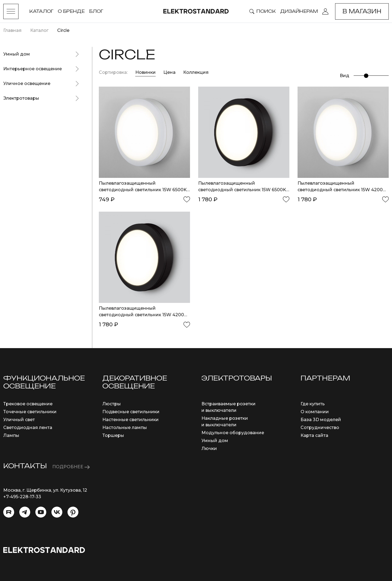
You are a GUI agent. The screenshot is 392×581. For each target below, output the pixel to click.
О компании (315, 412)
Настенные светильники (131, 420)
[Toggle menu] (11, 11)
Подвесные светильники (131, 412)
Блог (96, 11)
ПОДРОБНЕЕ (71, 467)
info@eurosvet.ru (22, 503)
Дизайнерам (299, 11)
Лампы (11, 435)
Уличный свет (19, 420)
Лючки (209, 448)
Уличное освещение (27, 83)
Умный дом (17, 54)
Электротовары (21, 98)
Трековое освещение (28, 404)
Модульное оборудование (233, 433)
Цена (170, 72)
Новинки (146, 72)
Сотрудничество (320, 428)
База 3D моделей (321, 420)
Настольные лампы (125, 428)
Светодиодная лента (28, 428)
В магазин (362, 11)
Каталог (41, 11)
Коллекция (196, 72)
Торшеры (113, 435)
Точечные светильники (30, 412)
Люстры (112, 404)
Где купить (313, 404)
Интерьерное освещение (33, 69)
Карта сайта (314, 435)
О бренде (71, 11)
